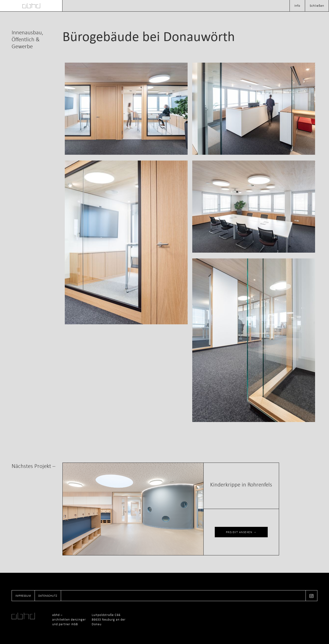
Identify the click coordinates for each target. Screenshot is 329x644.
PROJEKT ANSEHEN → (241, 532)
